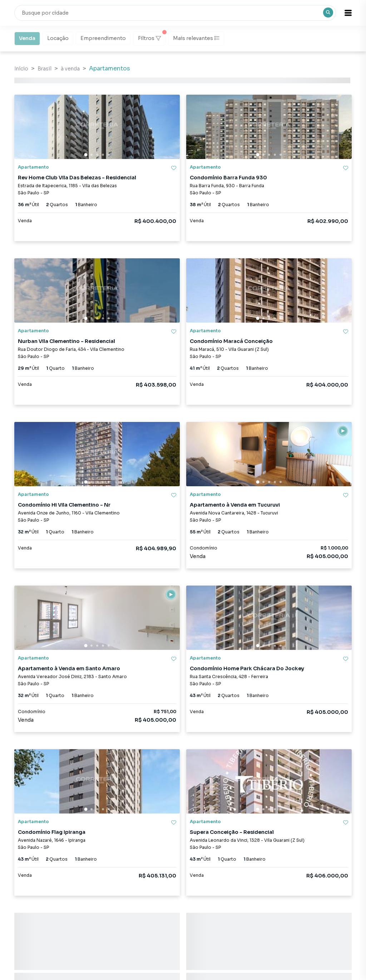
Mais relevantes (196, 38)
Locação (58, 38)
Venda (27, 38)
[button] (348, 13)
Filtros (152, 36)
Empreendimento (103, 38)
